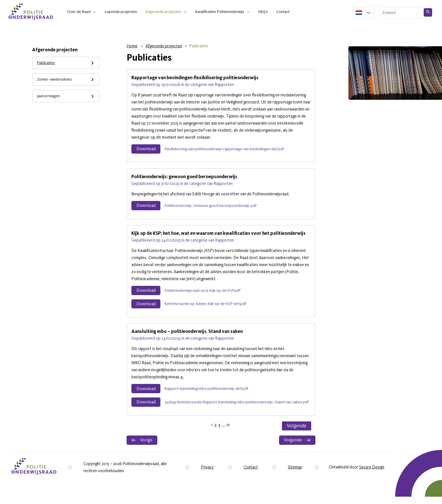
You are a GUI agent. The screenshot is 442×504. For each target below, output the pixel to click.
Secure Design (372, 472)
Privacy (207, 472)
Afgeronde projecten (166, 12)
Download (147, 150)
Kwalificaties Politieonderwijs (224, 12)
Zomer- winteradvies (68, 80)
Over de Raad (79, 12)
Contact (290, 12)
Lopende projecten (122, 12)
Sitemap (295, 472)
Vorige (142, 444)
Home (132, 46)
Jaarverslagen (68, 96)
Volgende (297, 430)
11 (228, 429)
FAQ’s (269, 12)
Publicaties (68, 63)
